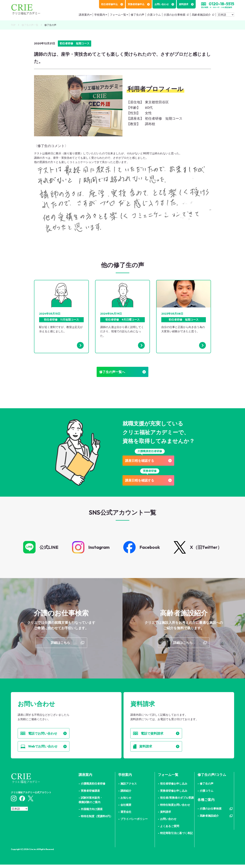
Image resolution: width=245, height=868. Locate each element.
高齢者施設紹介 (201, 15)
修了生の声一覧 (30, 25)
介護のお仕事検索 (175, 15)
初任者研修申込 (112, 4)
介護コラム (154, 15)
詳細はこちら (60, 645)
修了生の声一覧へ (122, 372)
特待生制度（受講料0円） (97, 820)
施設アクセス (129, 787)
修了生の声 (137, 15)
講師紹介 (126, 794)
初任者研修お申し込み (174, 787)
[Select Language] (226, 15)
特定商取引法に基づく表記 (176, 836)
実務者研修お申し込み (174, 794)
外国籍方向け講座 (92, 813)
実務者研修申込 (139, 4)
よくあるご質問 (170, 829)
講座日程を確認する (150, 462)
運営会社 (126, 815)
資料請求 (186, 4)
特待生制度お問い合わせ (175, 808)
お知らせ (126, 801)
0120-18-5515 (221, 4)
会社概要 (126, 808)
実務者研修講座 (90, 794)
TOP (13, 25)
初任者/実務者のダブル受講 (177, 801)
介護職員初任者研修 (93, 787)
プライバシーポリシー (134, 822)
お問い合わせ (164, 4)
